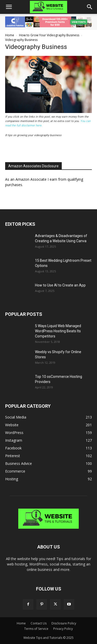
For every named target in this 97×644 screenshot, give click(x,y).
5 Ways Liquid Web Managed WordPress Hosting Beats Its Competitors (58, 331)
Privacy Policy (63, 629)
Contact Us (39, 623)
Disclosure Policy (64, 623)
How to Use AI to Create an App (60, 285)
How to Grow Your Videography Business (49, 35)
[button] (9, 7)
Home (10, 35)
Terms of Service (36, 629)
